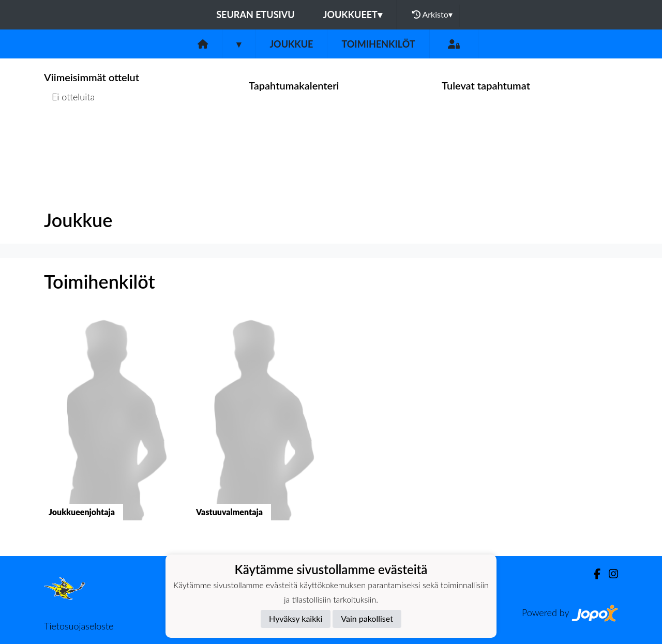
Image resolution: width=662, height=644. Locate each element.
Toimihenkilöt (378, 44)
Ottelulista (70, 137)
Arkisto (432, 14)
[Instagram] (609, 574)
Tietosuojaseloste (79, 626)
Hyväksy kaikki (296, 618)
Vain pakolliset (367, 618)
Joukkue (291, 44)
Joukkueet (353, 14)
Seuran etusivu (255, 14)
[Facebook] (593, 574)
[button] (110, 425)
